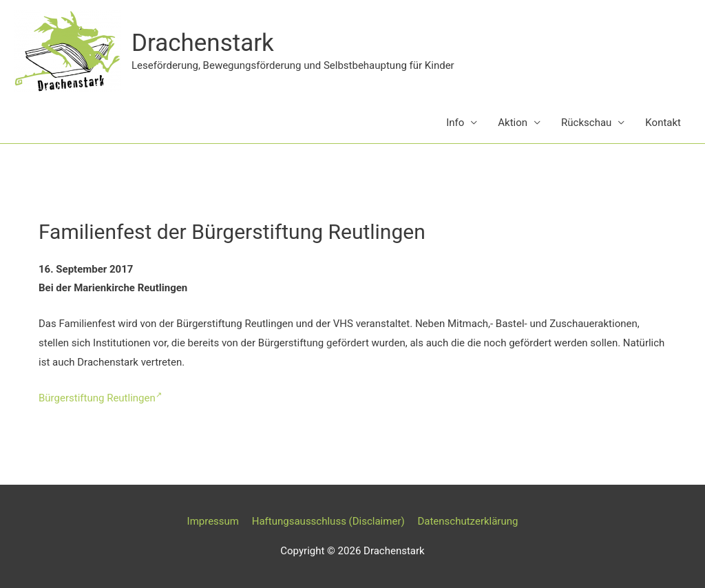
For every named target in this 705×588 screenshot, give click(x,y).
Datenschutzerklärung (467, 521)
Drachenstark (203, 43)
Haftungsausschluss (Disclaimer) (328, 521)
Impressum (213, 521)
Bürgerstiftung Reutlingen (100, 398)
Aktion (513, 123)
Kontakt (663, 123)
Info (455, 123)
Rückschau (586, 123)
